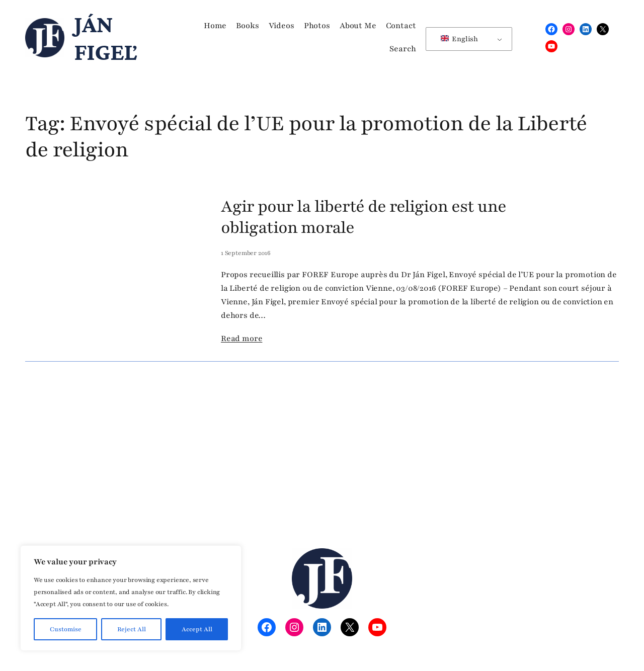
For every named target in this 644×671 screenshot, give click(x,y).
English (459, 39)
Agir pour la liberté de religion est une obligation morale (364, 217)
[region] (131, 598)
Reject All (132, 629)
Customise (66, 629)
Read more (242, 339)
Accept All (197, 629)
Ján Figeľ (105, 37)
